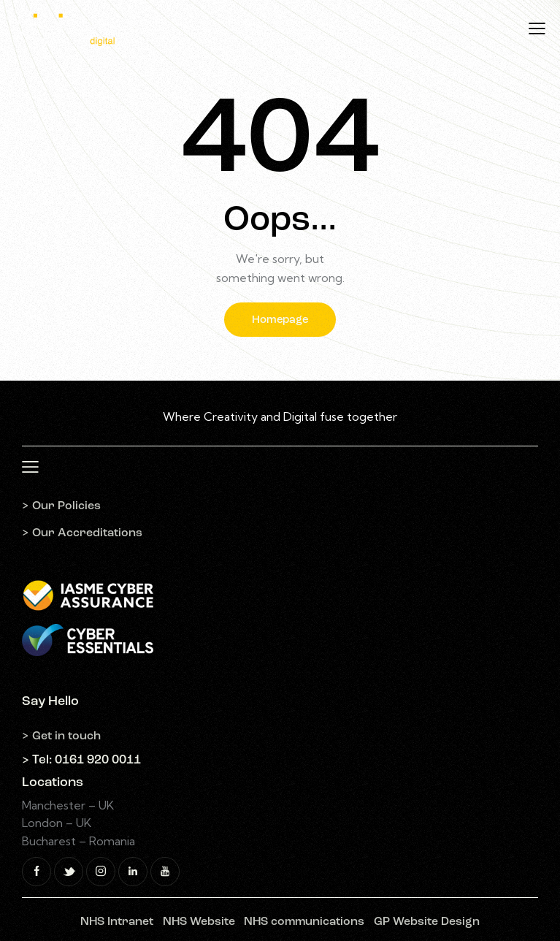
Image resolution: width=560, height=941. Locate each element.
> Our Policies (61, 506)
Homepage (280, 320)
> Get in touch (61, 736)
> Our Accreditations (82, 533)
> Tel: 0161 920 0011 (81, 760)
